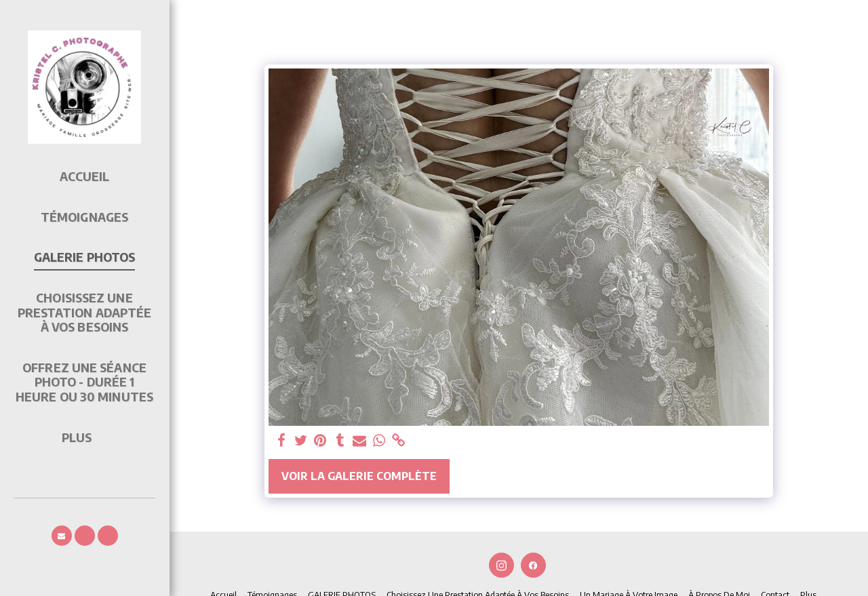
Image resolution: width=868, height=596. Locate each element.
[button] (62, 536)
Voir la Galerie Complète (359, 476)
